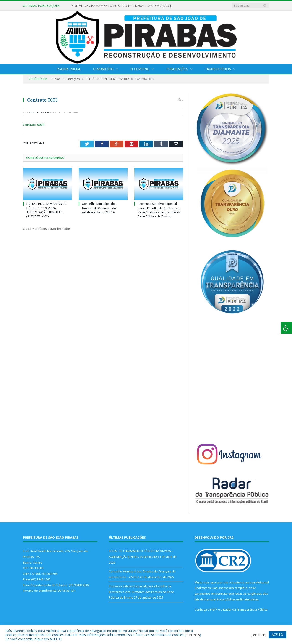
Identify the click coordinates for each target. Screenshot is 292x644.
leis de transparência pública (215, 599)
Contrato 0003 (34, 125)
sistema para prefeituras (251, 582)
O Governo (140, 69)
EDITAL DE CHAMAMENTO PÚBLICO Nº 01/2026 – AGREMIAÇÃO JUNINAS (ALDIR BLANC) (124, 6)
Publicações (177, 69)
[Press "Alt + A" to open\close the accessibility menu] (286, 328)
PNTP (214, 609)
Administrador (39, 112)
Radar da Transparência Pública (245, 609)
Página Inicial (69, 69)
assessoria (226, 588)
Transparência (218, 69)
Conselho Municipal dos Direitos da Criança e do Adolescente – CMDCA (99, 208)
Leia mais (193, 635)
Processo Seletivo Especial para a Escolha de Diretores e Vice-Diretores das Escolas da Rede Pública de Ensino (159, 210)
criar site (222, 582)
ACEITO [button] (277, 635)
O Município (103, 69)
